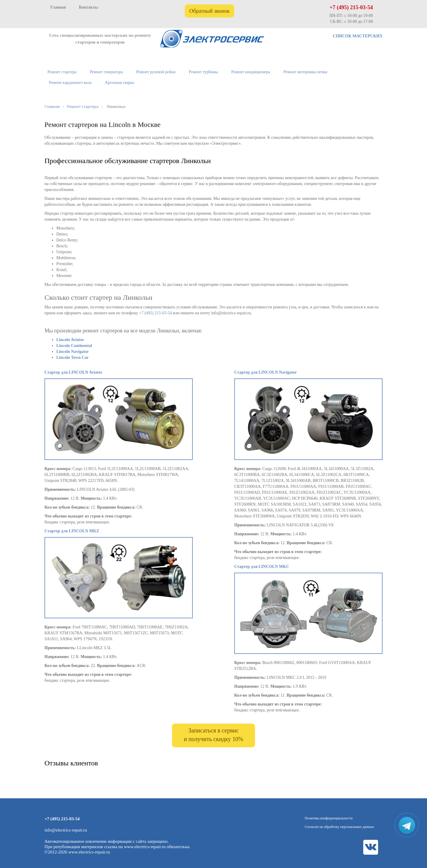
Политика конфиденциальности (329, 818)
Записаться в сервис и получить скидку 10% (213, 735)
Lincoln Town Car (73, 357)
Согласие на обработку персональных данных (340, 827)
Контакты (88, 7)
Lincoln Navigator (73, 352)
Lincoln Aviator (70, 340)
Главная (58, 7)
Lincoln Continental (74, 346)
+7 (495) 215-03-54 (351, 7)
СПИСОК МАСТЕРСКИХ (358, 36)
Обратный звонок (210, 11)
